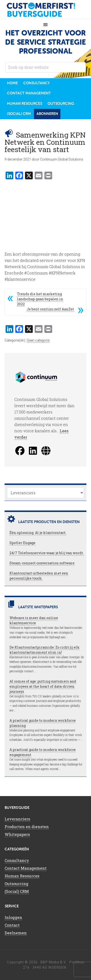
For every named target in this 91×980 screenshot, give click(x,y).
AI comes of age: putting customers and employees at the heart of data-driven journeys (43, 686)
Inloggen (13, 917)
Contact (12, 925)
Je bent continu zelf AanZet (50, 309)
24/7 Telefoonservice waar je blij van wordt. (47, 553)
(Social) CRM (17, 891)
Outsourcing (17, 884)
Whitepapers (17, 834)
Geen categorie (38, 340)
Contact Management (26, 868)
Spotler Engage (22, 543)
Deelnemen (16, 933)
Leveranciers (17, 819)
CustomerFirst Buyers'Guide (46, 10)
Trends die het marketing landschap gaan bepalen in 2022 (40, 299)
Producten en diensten (27, 827)
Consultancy (17, 860)
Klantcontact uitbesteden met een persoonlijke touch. (39, 576)
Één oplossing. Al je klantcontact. (38, 533)
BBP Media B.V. (54, 962)
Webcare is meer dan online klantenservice (34, 620)
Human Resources (22, 876)
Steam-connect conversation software (42, 563)
